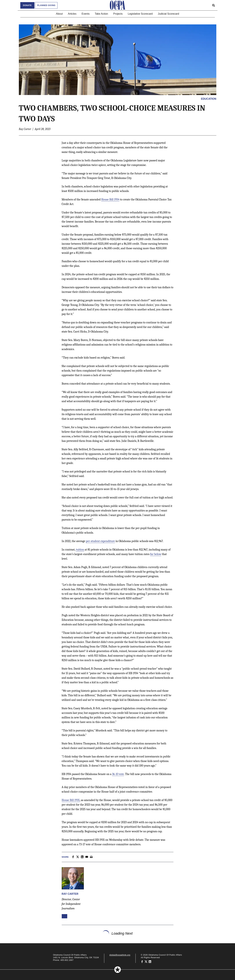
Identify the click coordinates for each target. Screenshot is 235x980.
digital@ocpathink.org (120, 955)
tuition (80, 550)
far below (156, 554)
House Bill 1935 (71, 800)
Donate (27, 5)
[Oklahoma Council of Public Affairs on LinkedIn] (150, 961)
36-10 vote (118, 774)
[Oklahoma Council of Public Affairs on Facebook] (142, 961)
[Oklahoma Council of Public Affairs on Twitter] (146, 961)
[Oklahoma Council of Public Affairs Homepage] (118, 5)
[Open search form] (214, 5)
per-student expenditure (100, 541)
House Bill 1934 (110, 200)
